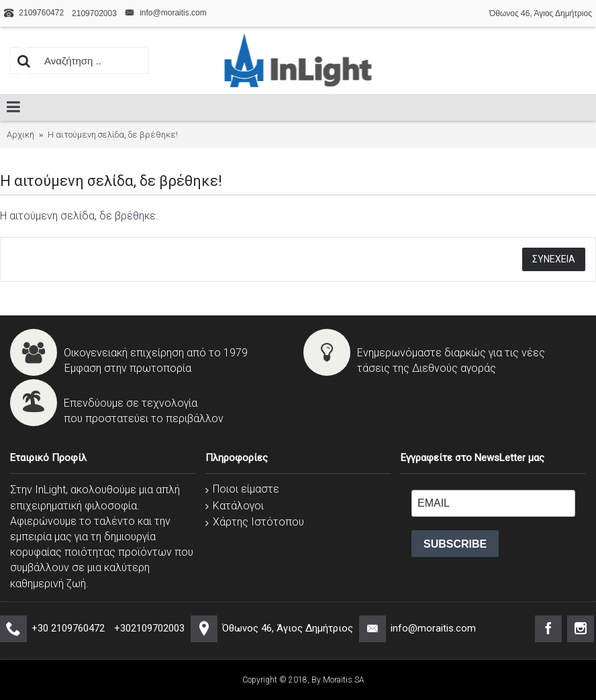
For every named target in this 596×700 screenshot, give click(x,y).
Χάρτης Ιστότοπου (255, 522)
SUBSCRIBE (455, 544)
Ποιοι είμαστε (242, 489)
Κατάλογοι (235, 506)
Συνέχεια (554, 259)
